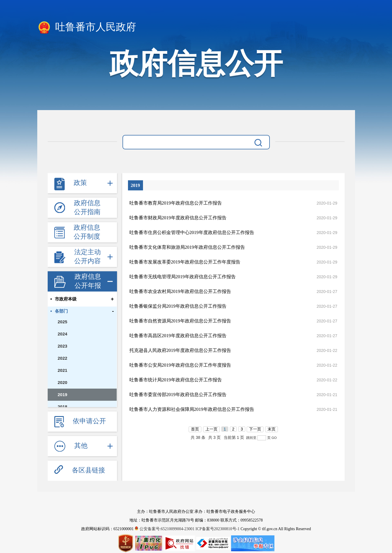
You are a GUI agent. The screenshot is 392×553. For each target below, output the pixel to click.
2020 (63, 382)
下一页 (255, 429)
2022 (63, 358)
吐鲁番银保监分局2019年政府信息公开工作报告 (178, 306)
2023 (63, 346)
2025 (63, 322)
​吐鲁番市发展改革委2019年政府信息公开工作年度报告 (185, 262)
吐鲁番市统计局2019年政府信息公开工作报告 (176, 380)
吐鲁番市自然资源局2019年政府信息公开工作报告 (180, 321)
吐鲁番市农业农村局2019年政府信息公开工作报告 (180, 291)
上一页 (211, 429)
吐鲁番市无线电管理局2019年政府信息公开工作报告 (183, 277)
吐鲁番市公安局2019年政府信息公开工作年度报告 (180, 365)
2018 (63, 407)
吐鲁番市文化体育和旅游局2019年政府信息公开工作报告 (187, 247)
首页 (195, 429)
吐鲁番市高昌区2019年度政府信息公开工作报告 (178, 336)
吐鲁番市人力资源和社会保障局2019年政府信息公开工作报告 (192, 409)
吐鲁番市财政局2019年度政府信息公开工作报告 (178, 218)
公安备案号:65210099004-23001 (165, 529)
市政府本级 (66, 299)
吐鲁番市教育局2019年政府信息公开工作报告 (176, 203)
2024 (63, 334)
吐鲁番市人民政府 (87, 27)
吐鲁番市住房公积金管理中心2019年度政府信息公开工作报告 (192, 232)
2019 (63, 395)
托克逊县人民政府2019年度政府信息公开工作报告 (180, 350)
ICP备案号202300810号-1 (218, 529)
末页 (272, 429)
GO (274, 438)
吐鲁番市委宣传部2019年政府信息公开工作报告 (178, 395)
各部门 (61, 311)
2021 (63, 370)
